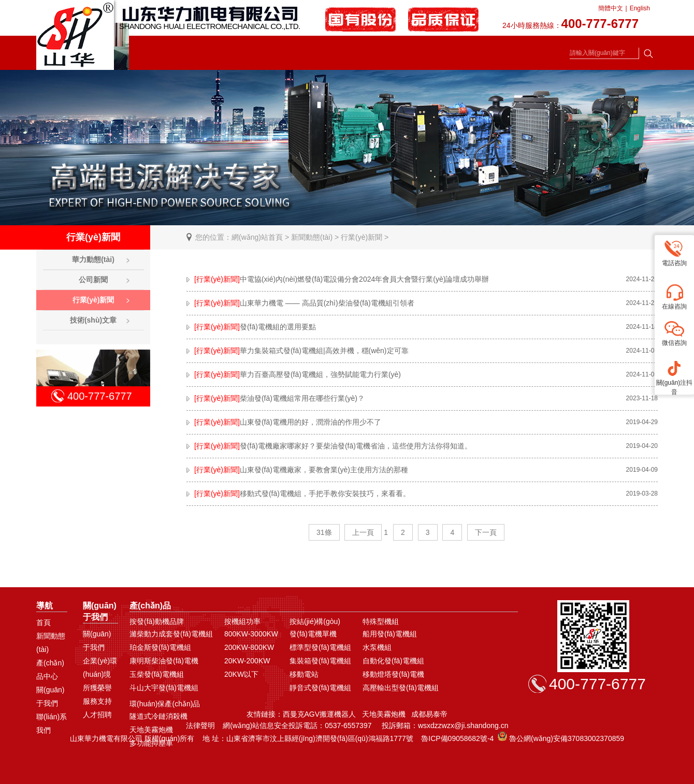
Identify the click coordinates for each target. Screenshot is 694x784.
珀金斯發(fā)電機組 (160, 647)
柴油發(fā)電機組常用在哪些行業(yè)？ (276, 398)
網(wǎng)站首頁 (257, 237)
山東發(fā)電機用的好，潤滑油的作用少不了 (284, 422)
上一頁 (363, 532)
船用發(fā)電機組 (390, 634)
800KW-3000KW (251, 634)
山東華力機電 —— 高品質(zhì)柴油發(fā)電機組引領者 (300, 303)
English (640, 8)
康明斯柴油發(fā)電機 (164, 661)
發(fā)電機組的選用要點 (251, 327)
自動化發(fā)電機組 (393, 661)
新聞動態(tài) (312, 237)
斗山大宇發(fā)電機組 (164, 688)
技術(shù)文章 (93, 320)
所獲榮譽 (97, 688)
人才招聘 (97, 715)
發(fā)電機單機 (313, 634)
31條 (324, 532)
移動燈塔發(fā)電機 (393, 674)
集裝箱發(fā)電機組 (320, 661)
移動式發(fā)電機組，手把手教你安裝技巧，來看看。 (298, 493)
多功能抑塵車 (151, 743)
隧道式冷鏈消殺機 (158, 716)
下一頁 (486, 532)
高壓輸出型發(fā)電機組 (401, 688)
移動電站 (304, 674)
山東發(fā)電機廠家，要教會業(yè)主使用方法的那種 (297, 470)
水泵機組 (377, 647)
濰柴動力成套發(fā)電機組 (171, 634)
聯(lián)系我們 (52, 723)
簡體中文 (611, 8)
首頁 (44, 622)
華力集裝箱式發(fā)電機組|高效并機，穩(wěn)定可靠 (298, 351)
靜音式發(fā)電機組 (320, 688)
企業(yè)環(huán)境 (100, 667)
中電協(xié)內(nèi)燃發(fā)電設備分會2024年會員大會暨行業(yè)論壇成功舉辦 (338, 279)
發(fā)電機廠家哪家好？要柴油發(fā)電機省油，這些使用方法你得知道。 (329, 446)
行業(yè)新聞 (362, 237)
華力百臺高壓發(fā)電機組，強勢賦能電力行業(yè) (294, 374)
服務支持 (97, 701)
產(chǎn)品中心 (50, 670)
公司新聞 (93, 280)
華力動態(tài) (93, 259)
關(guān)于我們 (50, 696)
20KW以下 (241, 674)
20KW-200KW (247, 661)
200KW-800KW (249, 647)
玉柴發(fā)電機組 (157, 674)
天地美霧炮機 (151, 730)
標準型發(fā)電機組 (320, 647)
